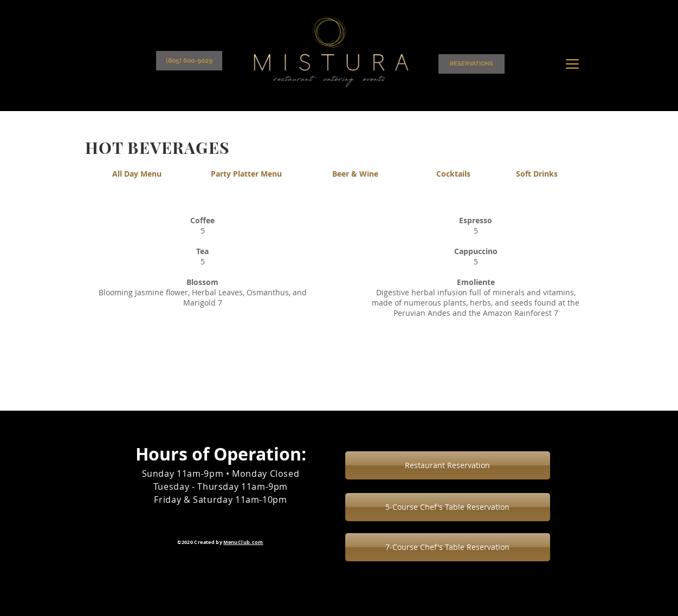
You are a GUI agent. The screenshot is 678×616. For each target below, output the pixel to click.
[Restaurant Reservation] (448, 465)
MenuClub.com (243, 542)
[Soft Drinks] (537, 174)
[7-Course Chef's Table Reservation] (448, 547)
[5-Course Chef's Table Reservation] (448, 507)
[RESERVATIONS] (472, 64)
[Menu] (573, 64)
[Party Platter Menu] (247, 174)
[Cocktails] (454, 174)
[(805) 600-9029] (189, 61)
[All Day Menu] (137, 174)
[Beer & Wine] (356, 174)
